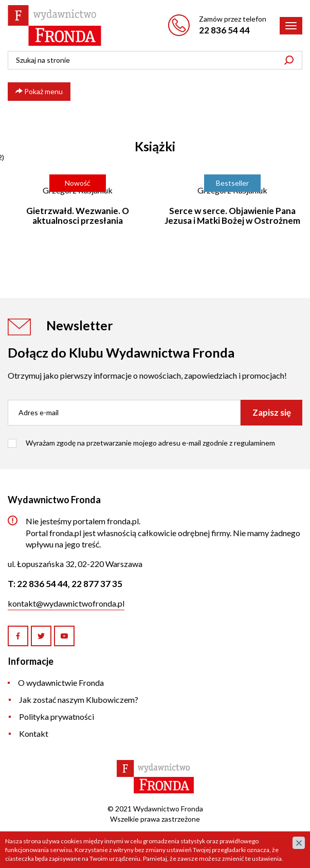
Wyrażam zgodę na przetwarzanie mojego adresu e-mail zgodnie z (150, 443)
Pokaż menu (39, 91)
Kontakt (34, 733)
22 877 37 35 (97, 584)
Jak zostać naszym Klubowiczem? (79, 699)
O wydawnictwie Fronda (61, 683)
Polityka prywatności (57, 716)
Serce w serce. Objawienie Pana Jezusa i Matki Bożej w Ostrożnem (232, 216)
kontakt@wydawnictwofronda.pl (66, 603)
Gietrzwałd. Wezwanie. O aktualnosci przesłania (78, 216)
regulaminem (254, 443)
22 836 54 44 (224, 30)
